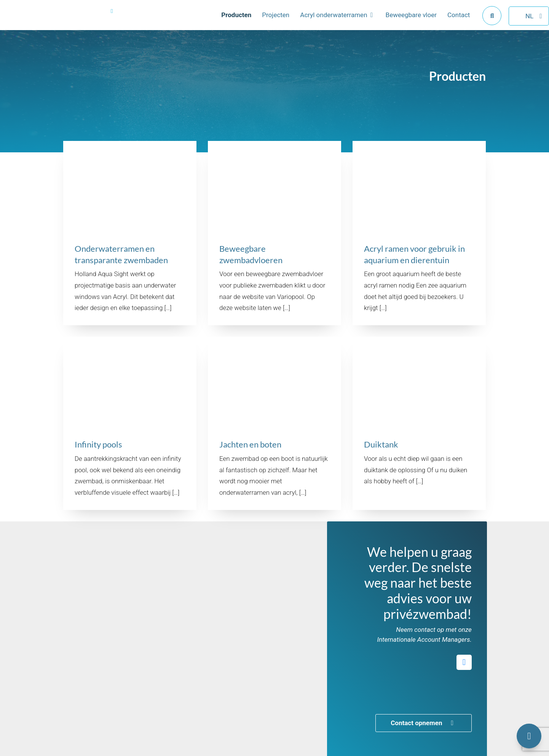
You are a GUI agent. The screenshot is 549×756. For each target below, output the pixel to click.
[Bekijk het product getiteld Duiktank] (419, 423)
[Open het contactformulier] (529, 736)
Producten (225, 21)
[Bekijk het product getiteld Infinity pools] (130, 423)
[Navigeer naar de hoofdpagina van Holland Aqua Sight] (65, 21)
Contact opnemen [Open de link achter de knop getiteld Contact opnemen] (423, 723)
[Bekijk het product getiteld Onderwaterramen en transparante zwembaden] (130, 233)
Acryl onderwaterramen (322, 21)
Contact (447, 21)
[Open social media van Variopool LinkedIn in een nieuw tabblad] (464, 663)
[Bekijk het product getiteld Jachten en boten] (274, 423)
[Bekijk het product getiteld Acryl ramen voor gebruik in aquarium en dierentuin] (419, 233)
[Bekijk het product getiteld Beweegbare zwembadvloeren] (274, 233)
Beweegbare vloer (400, 21)
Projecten (264, 21)
